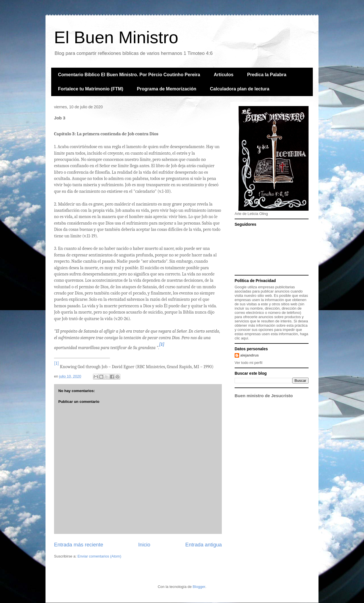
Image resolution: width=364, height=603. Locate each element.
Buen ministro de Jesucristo (264, 396)
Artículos (224, 75)
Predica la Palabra (267, 75)
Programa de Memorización (167, 89)
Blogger (199, 587)
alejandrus (250, 355)
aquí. (245, 338)
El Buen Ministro (116, 37)
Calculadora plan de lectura (240, 89)
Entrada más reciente (79, 545)
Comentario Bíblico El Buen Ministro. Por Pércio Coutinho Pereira (129, 75)
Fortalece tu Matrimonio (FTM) (91, 89)
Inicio (144, 545)
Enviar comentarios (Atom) (99, 556)
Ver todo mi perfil (249, 363)
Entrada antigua (204, 545)
